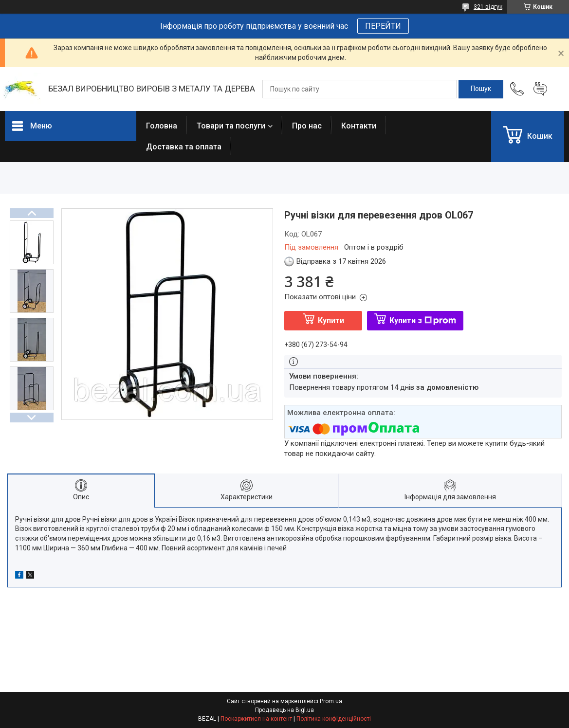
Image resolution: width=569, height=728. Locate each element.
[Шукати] (481, 89)
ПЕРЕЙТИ (383, 26)
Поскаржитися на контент (256, 719)
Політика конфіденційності (334, 719)
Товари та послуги (231, 126)
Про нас (307, 126)
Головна (162, 126)
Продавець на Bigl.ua (284, 710)
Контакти (359, 126)
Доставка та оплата (184, 147)
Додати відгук (540, 89)
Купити (331, 320)
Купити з (423, 320)
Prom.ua (331, 701)
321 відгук (488, 7)
